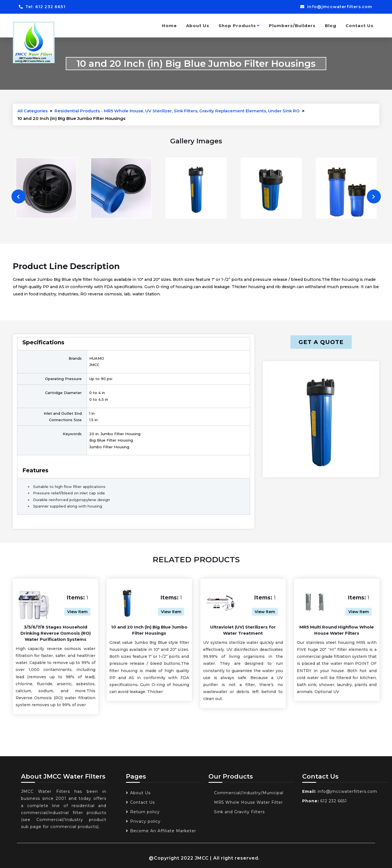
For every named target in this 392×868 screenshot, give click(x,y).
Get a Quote (321, 342)
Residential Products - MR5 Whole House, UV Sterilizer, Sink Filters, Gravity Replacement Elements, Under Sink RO (177, 111)
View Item (77, 612)
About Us (198, 26)
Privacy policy (145, 821)
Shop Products (239, 26)
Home (169, 26)
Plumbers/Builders (292, 26)
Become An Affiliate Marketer (163, 831)
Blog (331, 26)
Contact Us (360, 26)
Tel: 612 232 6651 (43, 7)
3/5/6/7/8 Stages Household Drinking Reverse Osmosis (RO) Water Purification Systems (56, 633)
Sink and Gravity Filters (239, 812)
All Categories (32, 111)
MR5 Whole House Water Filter (248, 802)
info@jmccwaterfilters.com (335, 7)
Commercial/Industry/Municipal (249, 793)
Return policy (145, 812)
